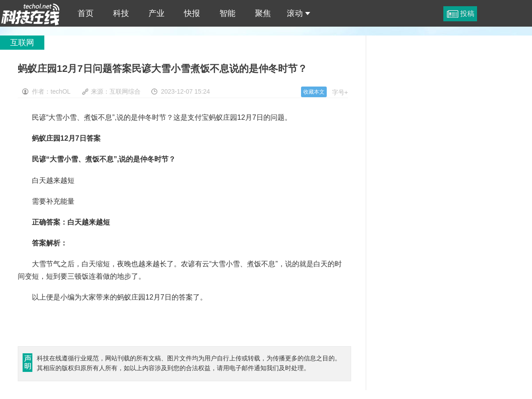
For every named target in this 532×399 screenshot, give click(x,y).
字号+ (340, 92)
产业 (156, 13)
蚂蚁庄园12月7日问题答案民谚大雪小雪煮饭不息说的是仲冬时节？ (31, 13)
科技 (121, 13)
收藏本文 (314, 92)
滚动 (299, 13)
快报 (192, 13)
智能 (227, 13)
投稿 (467, 14)
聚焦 (263, 13)
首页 (86, 13)
